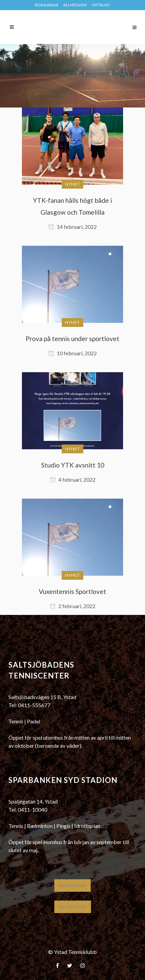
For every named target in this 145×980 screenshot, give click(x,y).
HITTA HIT (101, 5)
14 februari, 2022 (72, 227)
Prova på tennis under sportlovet (72, 339)
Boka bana (72, 886)
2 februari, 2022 (73, 606)
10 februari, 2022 (72, 353)
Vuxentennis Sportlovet (72, 591)
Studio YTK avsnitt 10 (73, 465)
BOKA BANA (47, 5)
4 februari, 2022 (73, 480)
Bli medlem (75, 5)
